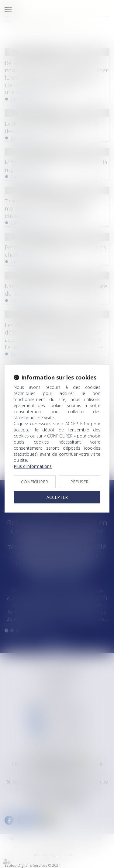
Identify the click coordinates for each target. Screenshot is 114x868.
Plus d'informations (33, 466)
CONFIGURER (35, 482)
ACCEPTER (57, 497)
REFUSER (79, 482)
